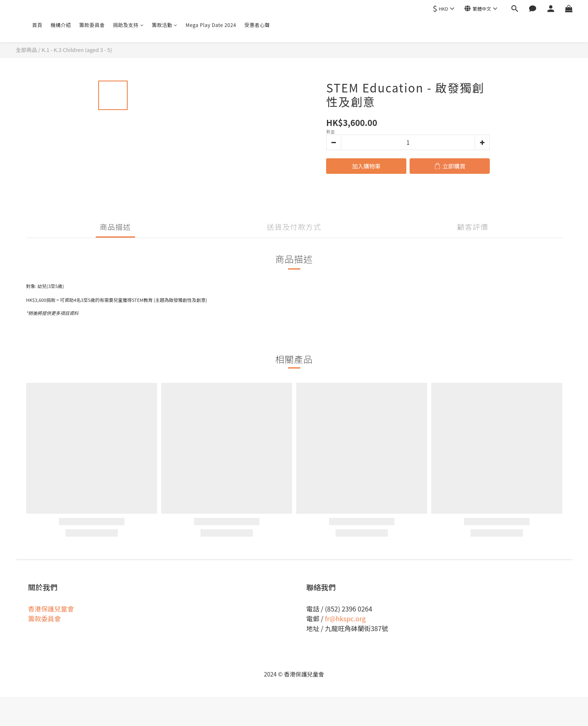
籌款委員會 (92, 25)
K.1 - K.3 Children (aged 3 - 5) (77, 50)
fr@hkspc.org (345, 618)
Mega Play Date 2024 (211, 25)
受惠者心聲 (257, 25)
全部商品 (27, 50)
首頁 (37, 25)
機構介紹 (61, 25)
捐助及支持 (128, 25)
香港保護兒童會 (51, 609)
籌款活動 (165, 25)
